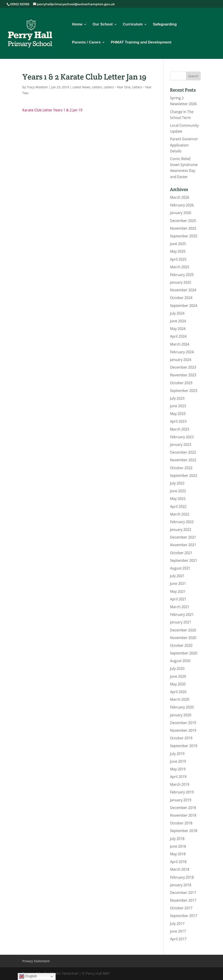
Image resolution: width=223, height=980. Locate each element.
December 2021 (183, 537)
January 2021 (181, 622)
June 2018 (178, 846)
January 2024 (181, 360)
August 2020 (180, 661)
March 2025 (180, 267)
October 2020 (181, 645)
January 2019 (181, 800)
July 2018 (177, 839)
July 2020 (177, 668)
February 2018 (182, 877)
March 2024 (180, 344)
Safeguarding (165, 25)
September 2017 (184, 916)
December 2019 (183, 723)
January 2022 (181, 530)
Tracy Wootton (37, 87)
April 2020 (178, 692)
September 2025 (184, 236)
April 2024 (178, 336)
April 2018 (178, 862)
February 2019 (182, 792)
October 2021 (181, 553)
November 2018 (183, 815)
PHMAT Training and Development (141, 43)
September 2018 (184, 831)
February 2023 (182, 437)
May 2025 (178, 251)
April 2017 (178, 939)
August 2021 (180, 568)
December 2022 (183, 452)
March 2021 (180, 607)
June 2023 (178, 406)
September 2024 (184, 306)
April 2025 (178, 259)
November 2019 (183, 730)
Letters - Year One (117, 87)
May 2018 (178, 854)
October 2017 (181, 908)
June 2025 (178, 244)
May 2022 (178, 499)
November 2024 (183, 290)
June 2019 (178, 761)
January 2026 (181, 213)
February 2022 (182, 522)
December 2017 (183, 893)
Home (77, 25)
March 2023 (180, 429)
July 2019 (177, 754)
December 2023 (183, 367)
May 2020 (178, 684)
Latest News (81, 87)
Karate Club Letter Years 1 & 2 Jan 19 (52, 110)
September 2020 (184, 653)
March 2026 (180, 197)
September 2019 (184, 746)
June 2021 (178, 584)
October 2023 (181, 383)
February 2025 (182, 275)
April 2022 (178, 506)
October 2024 (181, 298)
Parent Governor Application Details (184, 145)
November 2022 (183, 460)
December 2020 (183, 630)
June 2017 (178, 931)
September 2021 (184, 560)
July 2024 (177, 313)
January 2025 (181, 282)
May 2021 (178, 591)
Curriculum (133, 25)
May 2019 (178, 769)
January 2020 (181, 715)
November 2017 (183, 900)
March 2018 (180, 869)
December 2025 (183, 221)
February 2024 (182, 352)
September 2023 (184, 391)
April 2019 (178, 777)
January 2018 (181, 885)
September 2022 (184, 476)
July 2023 (177, 398)
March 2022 (180, 514)
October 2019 (181, 738)
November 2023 (183, 375)
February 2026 (182, 205)
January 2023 (181, 445)
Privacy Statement (36, 961)
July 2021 (177, 576)
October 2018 (181, 823)
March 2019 (180, 784)
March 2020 (180, 699)
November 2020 (183, 638)
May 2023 (178, 414)
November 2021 (183, 545)
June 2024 (178, 321)
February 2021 (182, 614)
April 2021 (178, 599)
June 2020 (178, 676)
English (28, 976)
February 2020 (182, 707)
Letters (97, 87)
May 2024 (178, 329)
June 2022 (178, 491)
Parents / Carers (86, 43)
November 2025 (183, 228)
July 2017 (177, 924)
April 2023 (178, 421)
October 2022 (181, 468)
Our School (103, 25)
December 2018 (183, 808)
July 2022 (177, 483)
